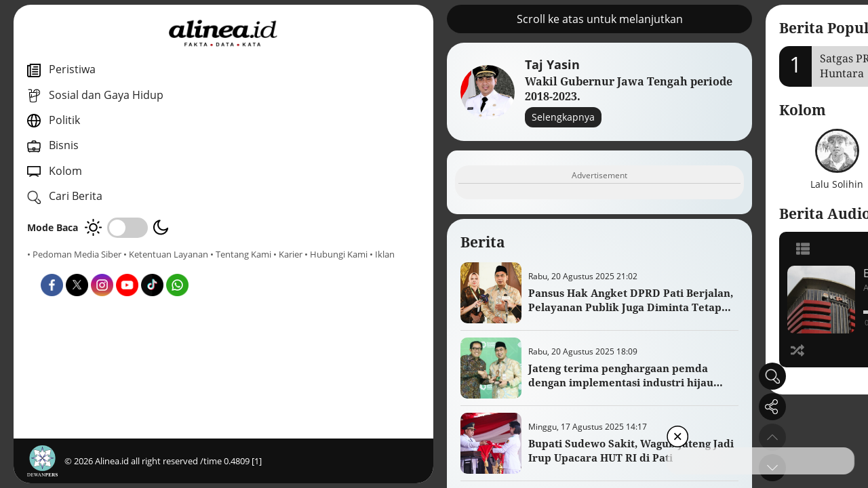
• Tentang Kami (58, 266)
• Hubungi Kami (153, 266)
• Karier (105, 266)
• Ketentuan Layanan (166, 254)
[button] (595, 468)
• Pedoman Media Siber (74, 254)
